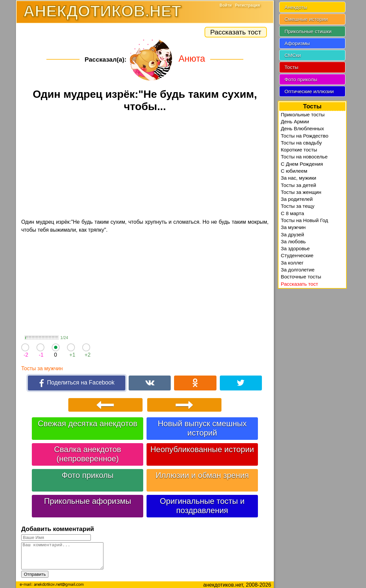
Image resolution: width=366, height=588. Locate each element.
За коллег (292, 263)
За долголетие (298, 270)
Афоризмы (297, 43)
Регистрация (247, 5)
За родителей (297, 199)
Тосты (291, 67)
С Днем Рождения (302, 164)
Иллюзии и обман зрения (202, 474)
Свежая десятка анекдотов (88, 422)
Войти (226, 5)
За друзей (292, 235)
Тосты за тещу (298, 206)
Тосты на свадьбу (301, 143)
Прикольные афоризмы (88, 500)
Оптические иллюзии (309, 91)
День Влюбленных (302, 128)
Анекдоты (296, 7)
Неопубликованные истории (202, 448)
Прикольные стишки (308, 31)
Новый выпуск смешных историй (202, 427)
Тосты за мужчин (42, 368)
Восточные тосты (301, 277)
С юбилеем (294, 171)
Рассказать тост (236, 32)
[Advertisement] (145, 166)
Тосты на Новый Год (305, 220)
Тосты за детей (298, 185)
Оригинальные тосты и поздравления (202, 505)
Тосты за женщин (301, 192)
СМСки (293, 55)
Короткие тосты (299, 150)
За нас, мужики (299, 178)
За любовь (293, 241)
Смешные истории (306, 19)
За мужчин (293, 227)
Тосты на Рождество (305, 136)
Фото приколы (88, 474)
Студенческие (297, 255)
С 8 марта (292, 213)
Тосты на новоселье (304, 157)
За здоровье (295, 248)
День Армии (295, 121)
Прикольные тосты (303, 115)
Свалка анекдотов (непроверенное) (88, 453)
